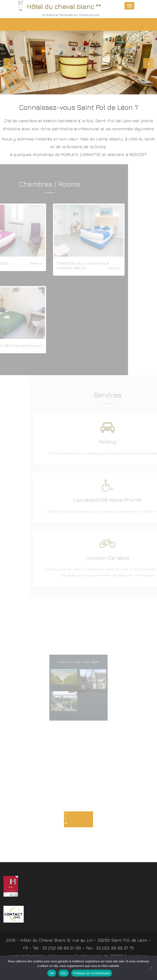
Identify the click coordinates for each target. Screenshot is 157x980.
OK (52, 973)
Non (64, 973)
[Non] (151, 968)
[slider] (78, 63)
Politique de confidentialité (92, 973)
